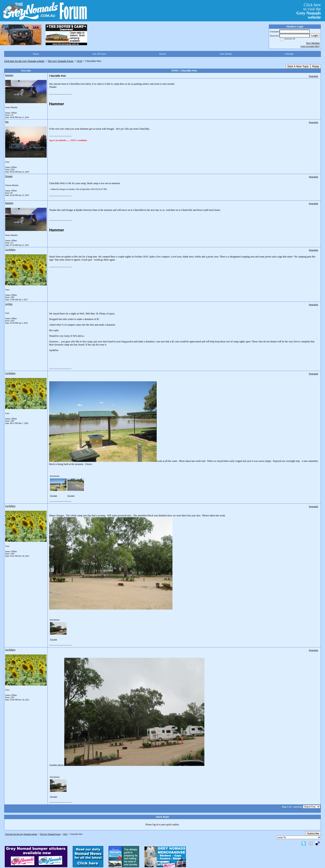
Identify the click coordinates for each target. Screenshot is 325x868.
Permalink (313, 76)
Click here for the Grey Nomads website (24, 61)
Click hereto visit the (309, 11)
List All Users (99, 54)
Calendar (289, 54)
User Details (226, 54)
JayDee (9, 304)
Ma (7, 122)
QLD (79, 61)
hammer (9, 75)
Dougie (9, 176)
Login (315, 36)
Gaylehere (10, 250)
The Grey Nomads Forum (61, 61)
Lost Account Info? (310, 46)
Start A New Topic (298, 66)
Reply (316, 66)
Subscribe (313, 834)
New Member (313, 43)
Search (163, 54)
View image (54, 496)
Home (36, 54)
